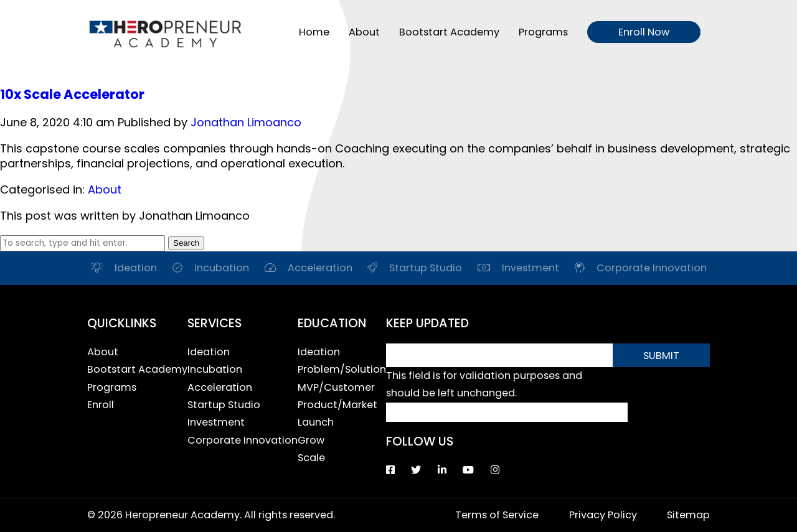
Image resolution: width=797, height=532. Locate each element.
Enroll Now (644, 32)
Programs (543, 32)
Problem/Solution (342, 369)
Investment (216, 422)
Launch (316, 422)
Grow (311, 440)
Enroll (101, 405)
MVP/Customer (336, 387)
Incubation (215, 369)
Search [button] (186, 243)
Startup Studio (224, 405)
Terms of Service (497, 515)
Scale (311, 458)
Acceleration (220, 387)
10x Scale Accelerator (72, 94)
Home (314, 32)
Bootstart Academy (449, 32)
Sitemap (688, 515)
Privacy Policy (603, 515)
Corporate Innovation (243, 440)
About (364, 32)
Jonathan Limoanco (246, 122)
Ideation (209, 352)
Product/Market (337, 405)
